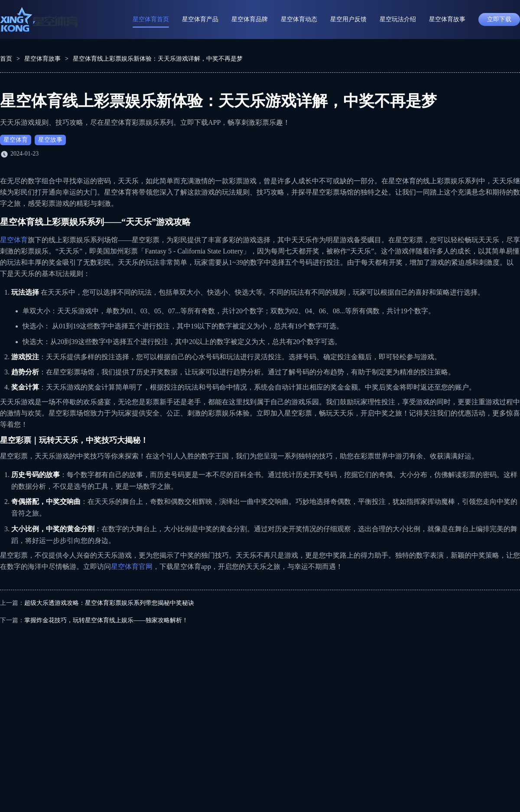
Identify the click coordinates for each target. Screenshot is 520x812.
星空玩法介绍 (398, 19)
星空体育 (16, 140)
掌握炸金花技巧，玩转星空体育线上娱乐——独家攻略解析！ (106, 620)
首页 (6, 59)
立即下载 (499, 19)
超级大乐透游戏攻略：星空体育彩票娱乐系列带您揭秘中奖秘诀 (109, 603)
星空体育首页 (151, 19)
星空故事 (50, 140)
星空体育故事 (447, 19)
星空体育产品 (200, 19)
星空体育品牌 (250, 19)
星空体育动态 (299, 19)
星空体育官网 (132, 567)
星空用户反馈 (348, 19)
